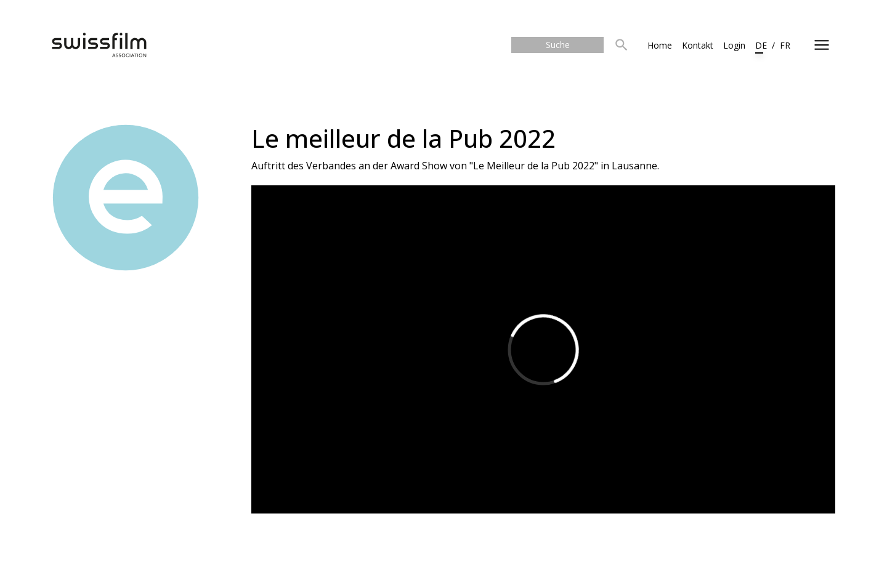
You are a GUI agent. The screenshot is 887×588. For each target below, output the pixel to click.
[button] (622, 45)
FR (785, 45)
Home (660, 45)
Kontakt (698, 45)
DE (761, 45)
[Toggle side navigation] (822, 45)
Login (734, 45)
